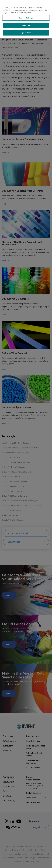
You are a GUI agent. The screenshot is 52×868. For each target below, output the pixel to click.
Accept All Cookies (26, 32)
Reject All (26, 25)
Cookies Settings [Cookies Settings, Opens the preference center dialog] (26, 17)
